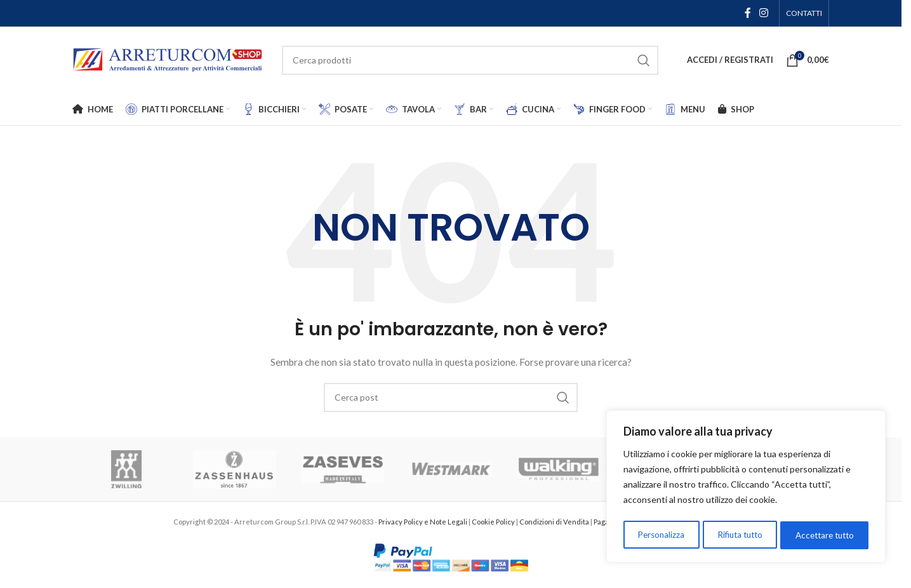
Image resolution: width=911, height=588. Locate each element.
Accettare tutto (824, 535)
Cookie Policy (494, 522)
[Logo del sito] (168, 59)
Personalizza (660, 535)
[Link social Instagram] (764, 13)
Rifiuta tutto (738, 535)
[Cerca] (470, 60)
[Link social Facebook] (748, 13)
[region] (746, 488)
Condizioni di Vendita (555, 522)
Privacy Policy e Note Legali (423, 522)
